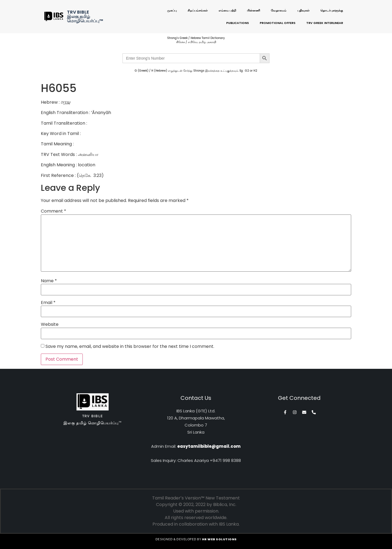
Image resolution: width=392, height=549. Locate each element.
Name (49, 281)
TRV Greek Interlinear (325, 23)
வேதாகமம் (279, 10)
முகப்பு (172, 10)
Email (48, 303)
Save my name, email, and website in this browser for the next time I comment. (130, 346)
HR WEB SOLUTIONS (219, 539)
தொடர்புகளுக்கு (332, 10)
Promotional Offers (278, 23)
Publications (238, 23)
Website (50, 324)
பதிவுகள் (303, 10)
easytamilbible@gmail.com (209, 446)
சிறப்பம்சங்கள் (198, 10)
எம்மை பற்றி (227, 10)
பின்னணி (253, 10)
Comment (53, 211)
